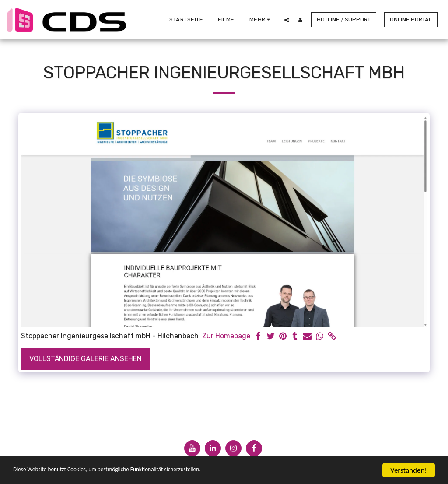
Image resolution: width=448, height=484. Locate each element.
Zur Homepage (226, 336)
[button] (287, 20)
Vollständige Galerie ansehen (86, 359)
